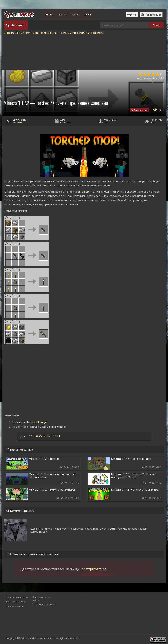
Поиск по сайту (14, 606)
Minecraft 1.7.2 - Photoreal (45, 459)
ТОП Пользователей (44, 604)
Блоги (87, 15)
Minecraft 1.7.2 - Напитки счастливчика (135, 490)
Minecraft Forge (37, 422)
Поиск (156, 25)
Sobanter (17, 123)
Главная (49, 15)
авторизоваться (95, 569)
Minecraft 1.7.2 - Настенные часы (131, 459)
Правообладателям (17, 597)
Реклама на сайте (16, 602)
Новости (63, 15)
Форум (76, 15)
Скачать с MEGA (50, 436)
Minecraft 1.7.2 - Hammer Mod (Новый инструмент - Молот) (134, 476)
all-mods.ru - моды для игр (40, 638)
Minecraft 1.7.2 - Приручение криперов (52, 490)
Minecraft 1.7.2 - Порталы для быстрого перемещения (53, 476)
